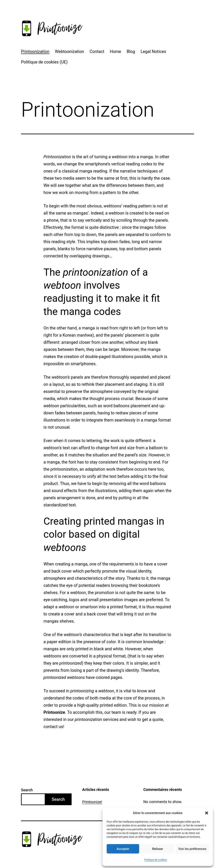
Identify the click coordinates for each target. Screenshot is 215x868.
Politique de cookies (155, 860)
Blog (131, 51)
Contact (97, 51)
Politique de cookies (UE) (44, 62)
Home (115, 51)
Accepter (123, 849)
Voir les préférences (192, 849)
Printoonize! (92, 802)
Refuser (157, 849)
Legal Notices (153, 51)
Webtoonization (69, 51)
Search (27, 790)
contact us (53, 727)
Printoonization (35, 51)
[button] (207, 813)
